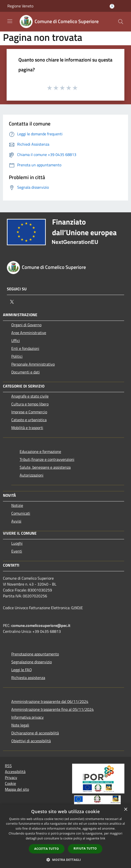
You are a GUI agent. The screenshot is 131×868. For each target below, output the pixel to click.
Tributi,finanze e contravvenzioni (47, 459)
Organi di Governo (26, 325)
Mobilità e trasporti (27, 428)
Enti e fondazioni (25, 348)
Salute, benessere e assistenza (45, 467)
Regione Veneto (20, 6)
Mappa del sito (17, 789)
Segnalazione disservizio (32, 662)
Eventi (17, 551)
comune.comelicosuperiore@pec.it (41, 625)
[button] (65, 860)
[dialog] (65, 836)
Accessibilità (15, 772)
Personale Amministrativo (33, 364)
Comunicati (21, 513)
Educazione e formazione (40, 451)
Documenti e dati (26, 372)
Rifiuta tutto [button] (85, 848)
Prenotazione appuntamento (35, 654)
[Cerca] (121, 22)
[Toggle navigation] (10, 21)
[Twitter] (12, 302)
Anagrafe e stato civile (30, 396)
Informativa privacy (27, 717)
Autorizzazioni (32, 475)
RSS (8, 766)
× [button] (125, 810)
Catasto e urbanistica (29, 420)
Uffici (16, 341)
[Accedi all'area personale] (112, 6)
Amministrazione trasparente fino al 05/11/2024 (52, 709)
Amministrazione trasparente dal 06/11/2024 (50, 701)
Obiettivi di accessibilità (31, 741)
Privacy (11, 777)
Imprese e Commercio (29, 412)
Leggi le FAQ (22, 670)
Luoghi (17, 543)
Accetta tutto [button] (47, 849)
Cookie (10, 783)
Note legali (20, 725)
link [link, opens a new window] (103, 838)
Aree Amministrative (29, 333)
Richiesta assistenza (28, 678)
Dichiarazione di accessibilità (35, 733)
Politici (17, 356)
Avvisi (16, 521)
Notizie (17, 505)
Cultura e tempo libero (30, 404)
